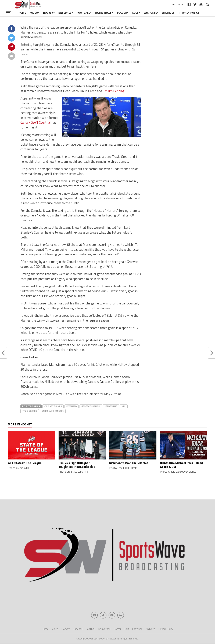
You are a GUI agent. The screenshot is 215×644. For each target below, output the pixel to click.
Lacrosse (150, 13)
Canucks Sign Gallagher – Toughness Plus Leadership (77, 465)
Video (34, 13)
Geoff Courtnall (91, 406)
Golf (135, 13)
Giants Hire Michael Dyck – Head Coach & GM (181, 465)
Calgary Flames (53, 406)
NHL (124, 406)
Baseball (65, 13)
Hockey (48, 13)
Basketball (103, 13)
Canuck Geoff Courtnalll (36, 122)
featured (72, 406)
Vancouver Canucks (53, 411)
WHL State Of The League (25, 463)
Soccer (122, 13)
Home (22, 13)
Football (83, 13)
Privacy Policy (189, 13)
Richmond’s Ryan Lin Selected (129, 463)
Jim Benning (111, 406)
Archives (168, 13)
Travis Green (30, 411)
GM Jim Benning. (114, 91)
